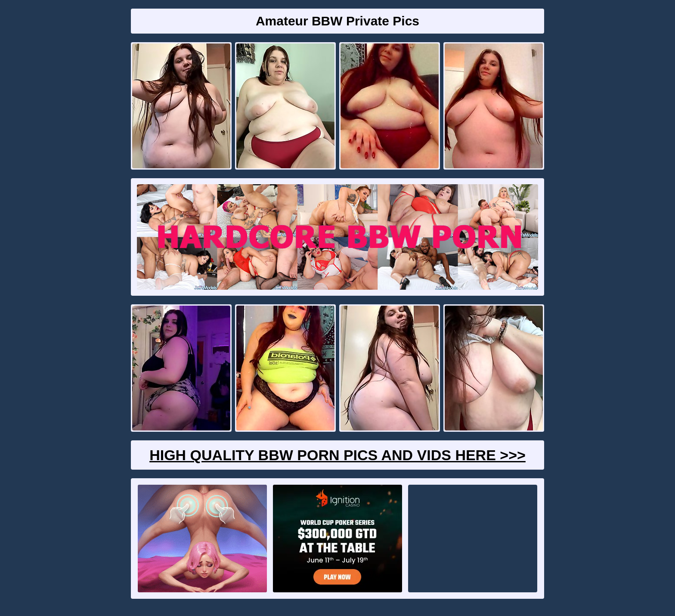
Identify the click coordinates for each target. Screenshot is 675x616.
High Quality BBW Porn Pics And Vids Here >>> (337, 455)
